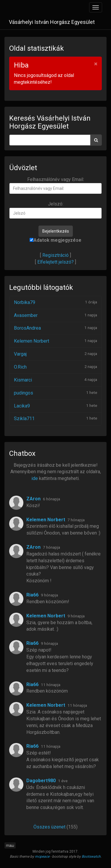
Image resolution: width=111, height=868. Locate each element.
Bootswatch (91, 857)
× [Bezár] (96, 64)
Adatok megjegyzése (55, 240)
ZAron (33, 499)
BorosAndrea (27, 328)
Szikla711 (24, 419)
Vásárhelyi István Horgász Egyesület (52, 22)
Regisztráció (55, 255)
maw (10, 845)
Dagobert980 (41, 781)
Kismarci (23, 380)
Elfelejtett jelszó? (55, 262)
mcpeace (42, 857)
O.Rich (20, 367)
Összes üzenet (49, 827)
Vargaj (20, 354)
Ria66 (32, 595)
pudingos (24, 393)
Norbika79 (25, 302)
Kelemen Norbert (32, 341)
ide (35, 478)
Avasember (26, 315)
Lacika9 (22, 406)
